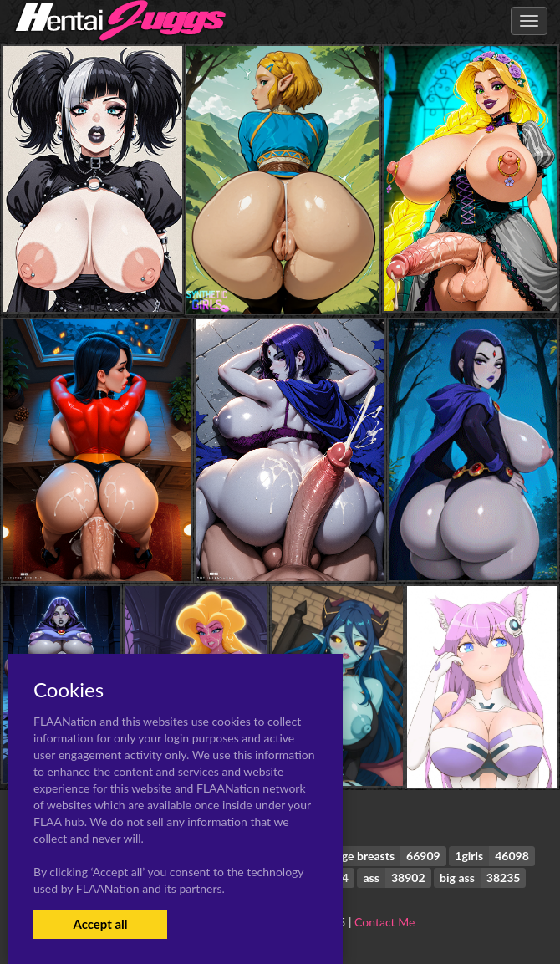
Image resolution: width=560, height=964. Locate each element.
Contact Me (384, 922)
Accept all (100, 924)
